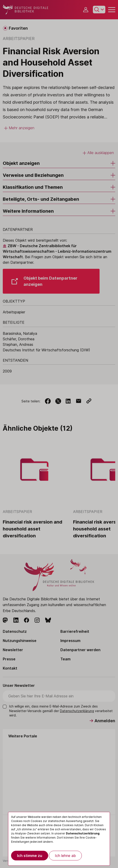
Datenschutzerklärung (83, 833)
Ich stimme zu (30, 856)
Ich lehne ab (65, 856)
